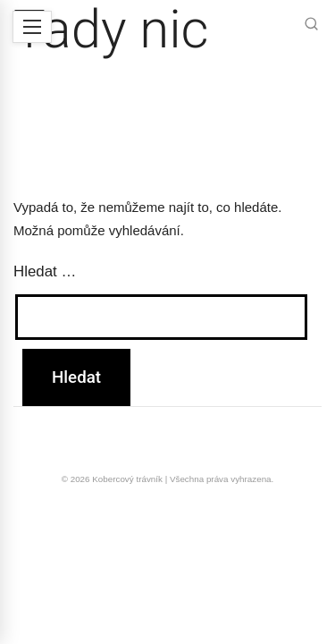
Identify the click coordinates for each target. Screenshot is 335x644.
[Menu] (32, 27)
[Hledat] (311, 25)
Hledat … (45, 271)
